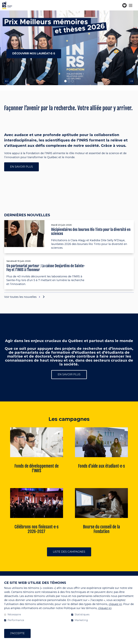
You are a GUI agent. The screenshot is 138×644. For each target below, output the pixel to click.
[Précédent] (7, 81)
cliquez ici (115, 604)
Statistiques (82, 615)
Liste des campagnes (69, 552)
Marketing (81, 620)
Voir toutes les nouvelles (22, 297)
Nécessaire (14, 615)
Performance (16, 620)
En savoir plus (21, 167)
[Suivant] (131, 81)
